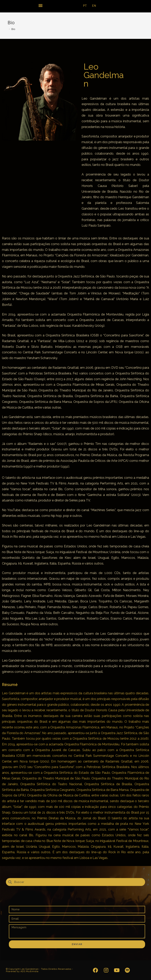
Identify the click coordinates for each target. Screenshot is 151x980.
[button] (40, 5)
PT (85, 6)
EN (94, 6)
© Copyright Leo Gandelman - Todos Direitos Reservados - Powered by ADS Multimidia (40, 970)
